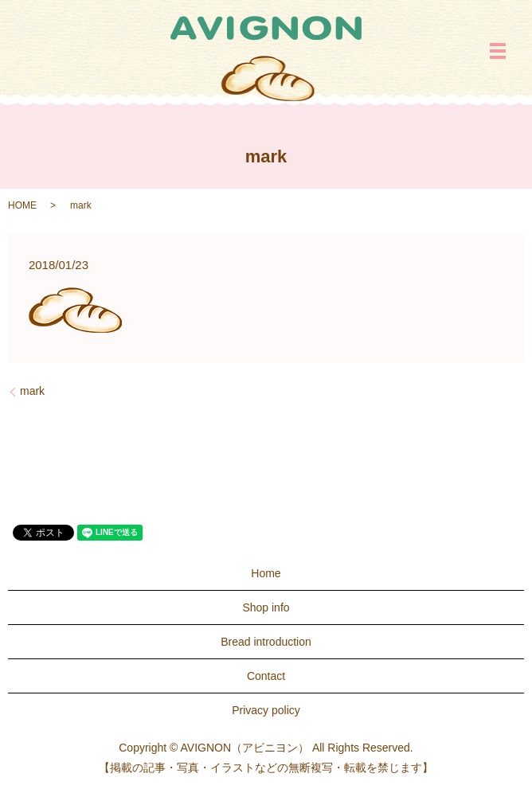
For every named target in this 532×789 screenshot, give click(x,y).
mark (32, 391)
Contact (266, 676)
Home (266, 573)
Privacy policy (266, 710)
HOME (22, 205)
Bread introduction (266, 642)
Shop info (266, 607)
